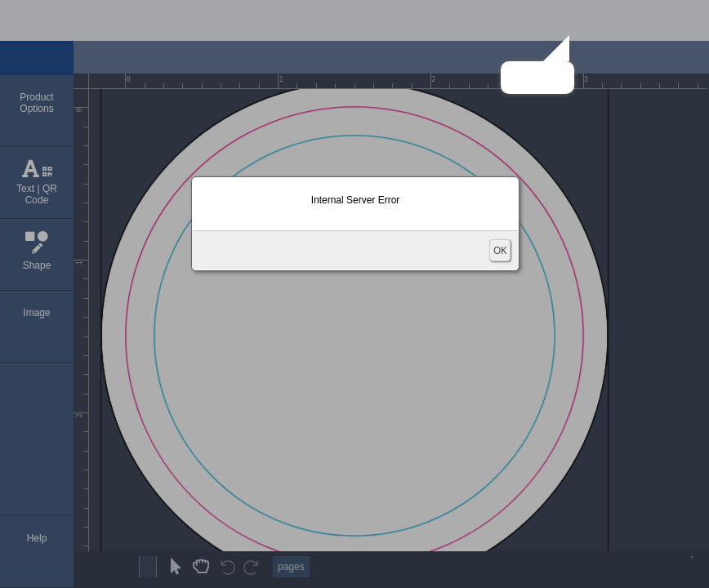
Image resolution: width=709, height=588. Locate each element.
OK (500, 250)
